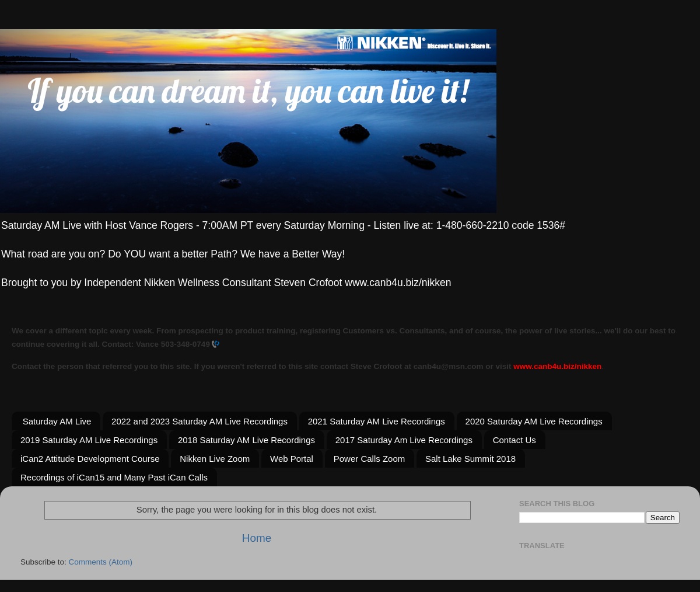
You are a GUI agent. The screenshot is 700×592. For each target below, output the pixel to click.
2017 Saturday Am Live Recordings (404, 440)
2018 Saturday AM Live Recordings (246, 440)
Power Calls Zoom (370, 459)
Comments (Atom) (101, 562)
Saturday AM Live (57, 421)
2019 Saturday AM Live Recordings (89, 440)
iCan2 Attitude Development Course (90, 459)
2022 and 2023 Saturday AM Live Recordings (199, 421)
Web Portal (292, 459)
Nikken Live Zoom (215, 459)
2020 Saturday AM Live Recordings (534, 421)
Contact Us (514, 440)
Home (257, 538)
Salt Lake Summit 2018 (470, 459)
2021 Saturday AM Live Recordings (377, 421)
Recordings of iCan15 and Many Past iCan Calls (114, 477)
